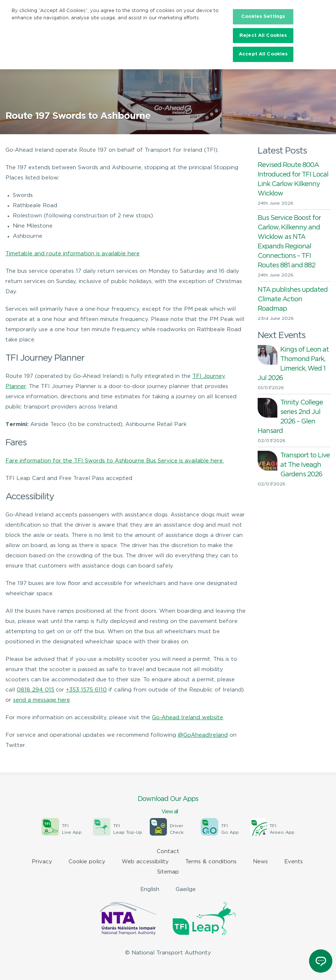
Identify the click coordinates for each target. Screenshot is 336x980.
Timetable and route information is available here (73, 254)
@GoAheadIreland (203, 735)
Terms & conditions (211, 862)
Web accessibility (145, 862)
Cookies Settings (263, 17)
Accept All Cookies (263, 54)
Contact (168, 851)
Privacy (42, 862)
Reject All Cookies (263, 36)
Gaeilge (186, 889)
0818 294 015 (36, 690)
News (260, 862)
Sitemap (168, 872)
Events (294, 862)
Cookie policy (87, 862)
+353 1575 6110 (86, 690)
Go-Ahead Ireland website (187, 718)
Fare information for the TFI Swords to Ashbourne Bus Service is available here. (115, 461)
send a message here (42, 700)
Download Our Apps (168, 806)
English (150, 889)
